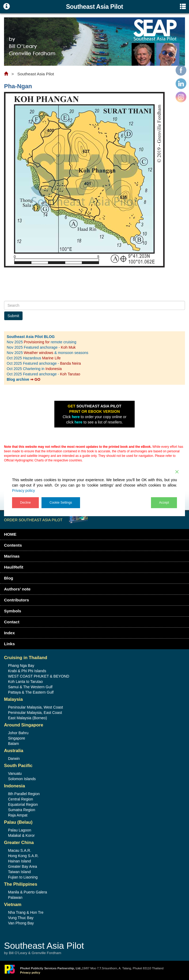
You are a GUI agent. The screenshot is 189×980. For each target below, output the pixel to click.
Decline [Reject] (25, 503)
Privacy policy (24, 491)
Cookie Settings (61, 503)
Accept (164, 503)
